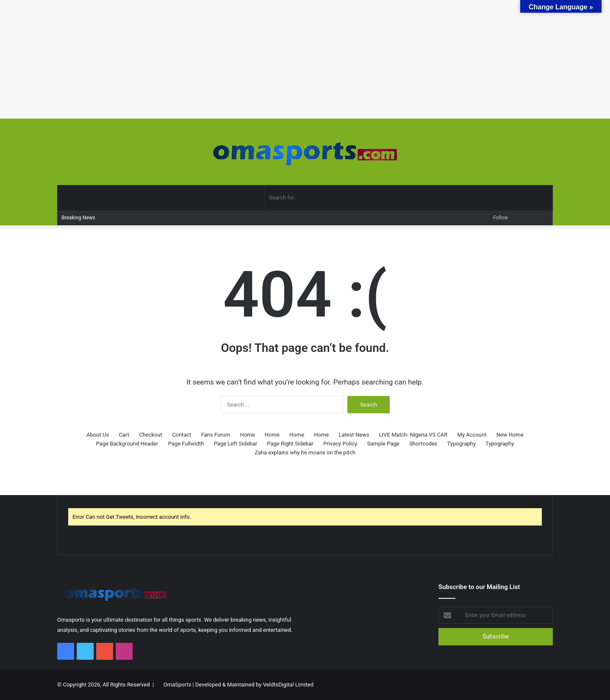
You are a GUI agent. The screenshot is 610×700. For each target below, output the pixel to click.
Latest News (354, 435)
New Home (510, 435)
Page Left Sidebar (236, 444)
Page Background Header (127, 444)
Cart (124, 435)
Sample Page (383, 444)
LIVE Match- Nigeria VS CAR (413, 435)
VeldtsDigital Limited (288, 685)
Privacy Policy (340, 444)
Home (248, 435)
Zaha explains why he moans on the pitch (305, 452)
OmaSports (177, 685)
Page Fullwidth (186, 444)
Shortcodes (423, 444)
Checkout (151, 435)
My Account (472, 435)
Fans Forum (216, 435)
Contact (182, 435)
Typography (462, 444)
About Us (98, 435)
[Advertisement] (254, 59)
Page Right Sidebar (290, 444)
